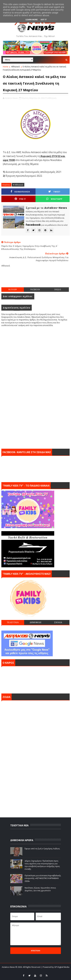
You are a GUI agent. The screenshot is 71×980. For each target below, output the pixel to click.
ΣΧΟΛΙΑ (58, 622)
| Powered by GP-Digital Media (55, 967)
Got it (44, 20)
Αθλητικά (15, 67)
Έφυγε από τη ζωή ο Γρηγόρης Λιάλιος (42, 849)
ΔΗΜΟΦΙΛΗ (35, 622)
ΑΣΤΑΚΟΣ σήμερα (35, 679)
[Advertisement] (36, 280)
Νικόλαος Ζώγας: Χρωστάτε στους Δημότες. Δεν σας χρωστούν (40, 889)
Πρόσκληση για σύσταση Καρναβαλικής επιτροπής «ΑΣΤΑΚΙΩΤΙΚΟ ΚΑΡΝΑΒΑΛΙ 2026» (43, 878)
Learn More (32, 20)
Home (6, 67)
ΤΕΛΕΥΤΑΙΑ (13, 622)
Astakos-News (9, 967)
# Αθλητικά (18, 185)
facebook (35, 289)
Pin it (20, 199)
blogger (13, 289)
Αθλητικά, (52, 98)
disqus (58, 289)
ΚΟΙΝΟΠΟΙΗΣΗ (20, 192)
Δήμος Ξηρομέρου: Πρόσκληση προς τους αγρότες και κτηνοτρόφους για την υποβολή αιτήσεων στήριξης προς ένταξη (42, 865)
